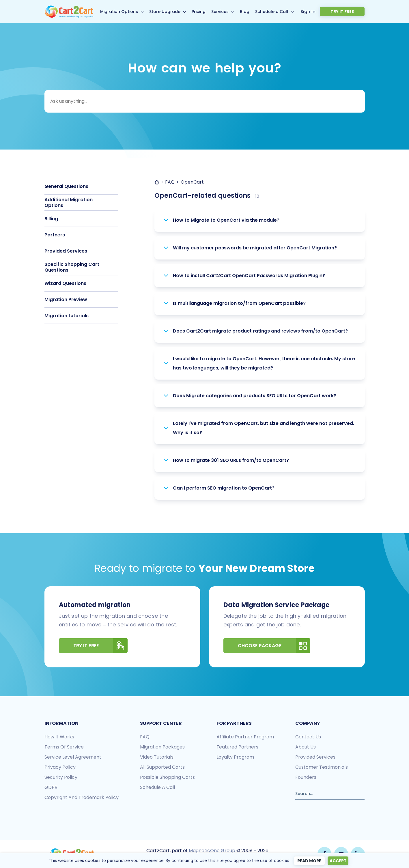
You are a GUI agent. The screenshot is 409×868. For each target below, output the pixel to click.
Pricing (208, 12)
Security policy (61, 777)
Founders (306, 777)
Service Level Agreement (73, 757)
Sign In (326, 11)
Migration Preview (66, 299)
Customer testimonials (322, 767)
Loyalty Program (235, 757)
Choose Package (274, 646)
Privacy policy (60, 767)
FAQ (145, 737)
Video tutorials (157, 757)
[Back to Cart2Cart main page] (69, 9)
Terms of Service (64, 747)
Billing (51, 219)
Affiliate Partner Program (245, 737)
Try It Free (101, 646)
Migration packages (162, 747)
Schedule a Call (281, 12)
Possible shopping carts (167, 777)
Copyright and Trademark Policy (82, 797)
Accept (339, 861)
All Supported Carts (162, 767)
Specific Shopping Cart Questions (72, 267)
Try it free (351, 12)
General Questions (66, 186)
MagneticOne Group (211, 850)
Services (229, 12)
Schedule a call (157, 787)
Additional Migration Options (69, 202)
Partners (55, 235)
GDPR (51, 787)
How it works (59, 737)
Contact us (308, 737)
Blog (254, 12)
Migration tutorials (67, 316)
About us (306, 747)
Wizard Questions (65, 283)
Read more (307, 861)
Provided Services (66, 251)
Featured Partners (237, 747)
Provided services (315, 757)
